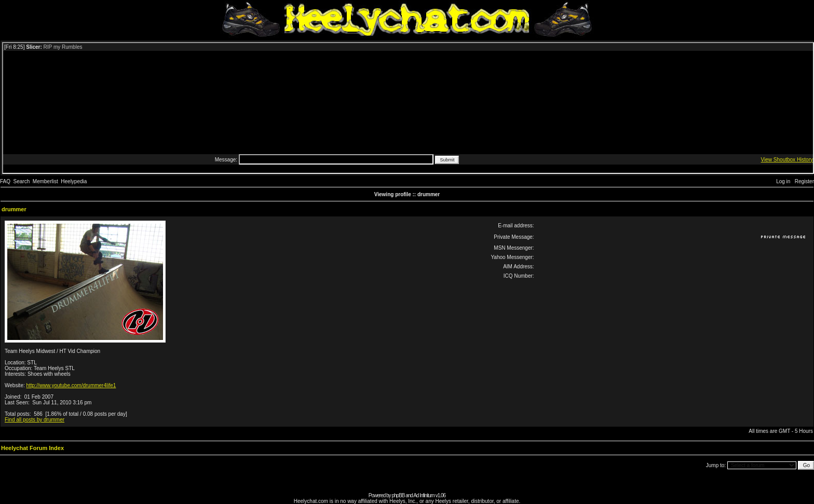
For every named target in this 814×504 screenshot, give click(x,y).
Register (804, 181)
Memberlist (45, 181)
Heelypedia (74, 181)
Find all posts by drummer (35, 420)
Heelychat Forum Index (32, 448)
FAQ (5, 181)
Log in (783, 181)
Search (22, 181)
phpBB (398, 495)
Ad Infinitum (424, 495)
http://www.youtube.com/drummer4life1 (71, 385)
